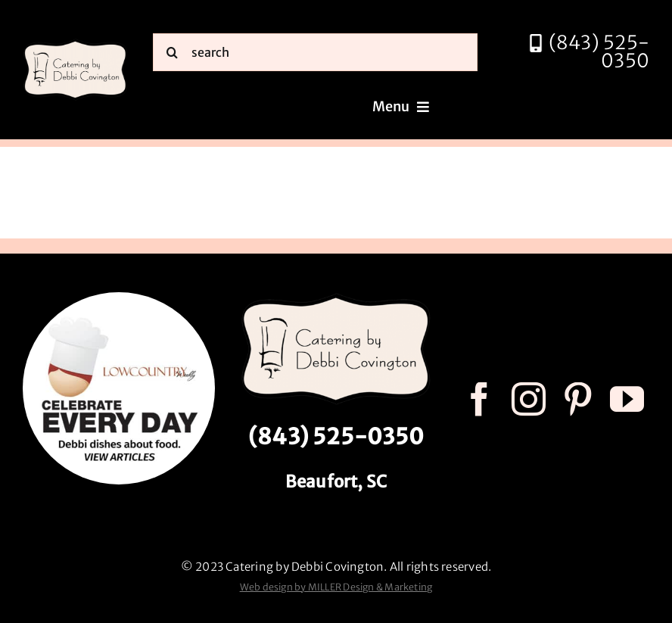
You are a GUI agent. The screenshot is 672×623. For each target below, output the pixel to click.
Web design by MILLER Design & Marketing (336, 587)
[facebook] (479, 399)
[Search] (172, 52)
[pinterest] (578, 399)
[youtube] (627, 399)
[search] (315, 52)
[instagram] (529, 399)
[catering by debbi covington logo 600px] (75, 44)
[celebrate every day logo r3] (119, 298)
